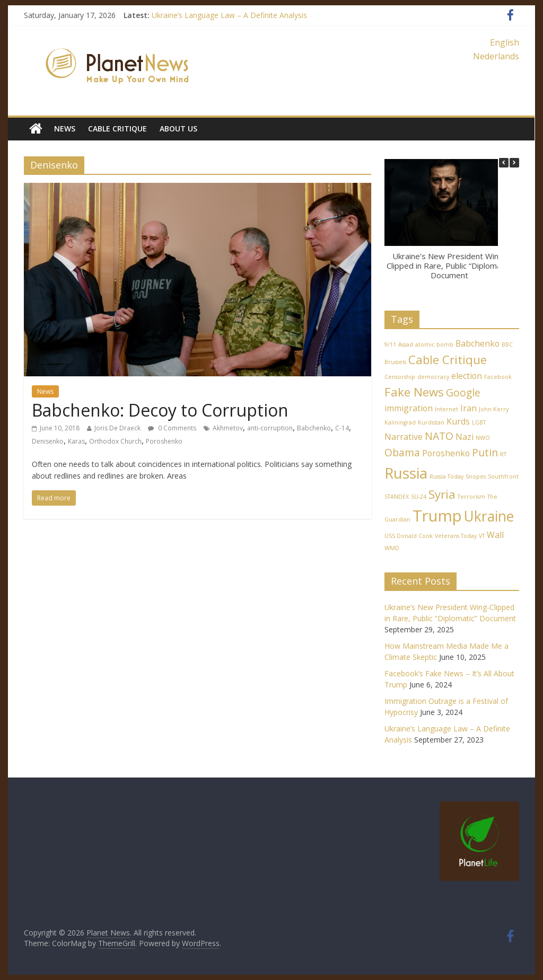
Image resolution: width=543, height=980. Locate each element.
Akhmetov (228, 428)
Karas (76, 441)
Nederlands (496, 56)
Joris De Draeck (117, 428)
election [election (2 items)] (467, 376)
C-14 (342, 428)
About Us (178, 129)
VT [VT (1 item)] (482, 536)
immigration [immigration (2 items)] (409, 408)
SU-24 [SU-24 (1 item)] (419, 497)
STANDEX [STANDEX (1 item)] (397, 497)
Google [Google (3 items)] (463, 392)
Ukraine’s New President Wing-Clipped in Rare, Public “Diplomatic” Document (449, 266)
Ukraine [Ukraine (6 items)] (489, 516)
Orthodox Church (115, 441)
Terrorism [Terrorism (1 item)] (471, 497)
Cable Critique (117, 129)
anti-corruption (270, 428)
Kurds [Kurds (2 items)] (458, 421)
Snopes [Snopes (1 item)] (476, 476)
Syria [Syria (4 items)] (442, 494)
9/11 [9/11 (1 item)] (390, 345)
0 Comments (172, 428)
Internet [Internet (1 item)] (446, 409)
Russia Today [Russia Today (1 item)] (446, 476)
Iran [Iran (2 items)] (468, 408)
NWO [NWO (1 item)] (483, 438)
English (505, 42)
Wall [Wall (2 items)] (495, 535)
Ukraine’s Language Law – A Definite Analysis (229, 15)
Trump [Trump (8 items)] (437, 516)
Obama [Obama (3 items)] (402, 452)
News (65, 129)
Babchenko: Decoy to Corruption (160, 410)
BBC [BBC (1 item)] (507, 345)
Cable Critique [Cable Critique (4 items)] (448, 359)
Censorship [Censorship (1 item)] (400, 377)
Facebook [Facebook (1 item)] (498, 377)
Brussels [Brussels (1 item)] (395, 362)
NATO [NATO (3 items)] (439, 436)
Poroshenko (164, 441)
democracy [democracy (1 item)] (433, 377)
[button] (514, 163)
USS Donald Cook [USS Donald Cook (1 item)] (409, 536)
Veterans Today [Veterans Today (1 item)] (456, 536)
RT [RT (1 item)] (503, 454)
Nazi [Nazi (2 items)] (465, 437)
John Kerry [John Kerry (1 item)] (494, 409)
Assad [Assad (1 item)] (406, 345)
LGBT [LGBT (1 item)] (479, 422)
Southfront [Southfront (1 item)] (503, 476)
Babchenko (314, 428)
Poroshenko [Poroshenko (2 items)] (446, 453)
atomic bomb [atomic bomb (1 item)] (434, 345)
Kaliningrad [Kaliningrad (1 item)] (400, 422)
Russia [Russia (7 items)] (406, 473)
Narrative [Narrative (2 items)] (404, 437)
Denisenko (48, 441)
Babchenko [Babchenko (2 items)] (478, 343)
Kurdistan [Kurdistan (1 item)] (431, 422)
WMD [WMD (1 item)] (392, 548)
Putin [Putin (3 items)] (485, 452)
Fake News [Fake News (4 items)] (414, 392)
